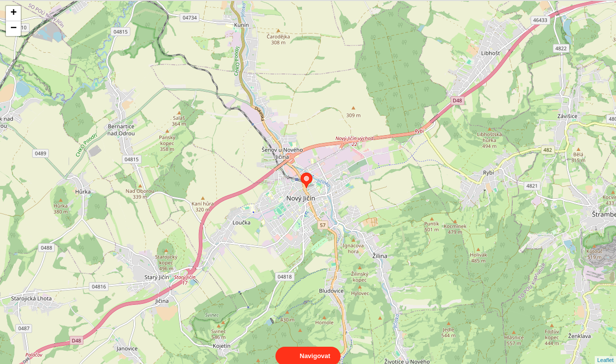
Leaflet (605, 351)
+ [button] (14, 13)
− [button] (14, 29)
